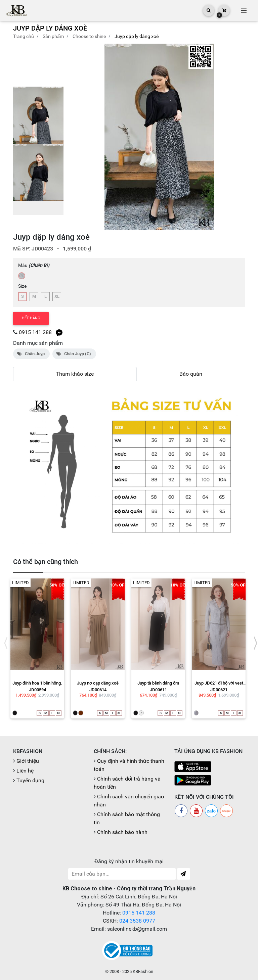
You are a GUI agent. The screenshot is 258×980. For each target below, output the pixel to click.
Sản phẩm (53, 36)
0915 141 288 (35, 332)
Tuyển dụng (30, 780)
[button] (237, 137)
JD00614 (98, 690)
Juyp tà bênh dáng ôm (158, 683)
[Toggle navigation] (244, 10)
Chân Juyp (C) (74, 354)
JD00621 (219, 690)
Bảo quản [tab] (191, 374)
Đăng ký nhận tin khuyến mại (129, 861)
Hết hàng (31, 318)
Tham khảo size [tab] (75, 374)
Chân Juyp (31, 354)
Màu (34, 265)
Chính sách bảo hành (122, 832)
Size (22, 286)
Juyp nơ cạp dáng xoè (98, 683)
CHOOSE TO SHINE (89, 36)
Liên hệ (25, 771)
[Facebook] (181, 811)
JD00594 (37, 690)
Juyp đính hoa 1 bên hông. (37, 683)
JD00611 (158, 690)
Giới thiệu (28, 761)
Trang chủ (24, 36)
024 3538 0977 (137, 921)
